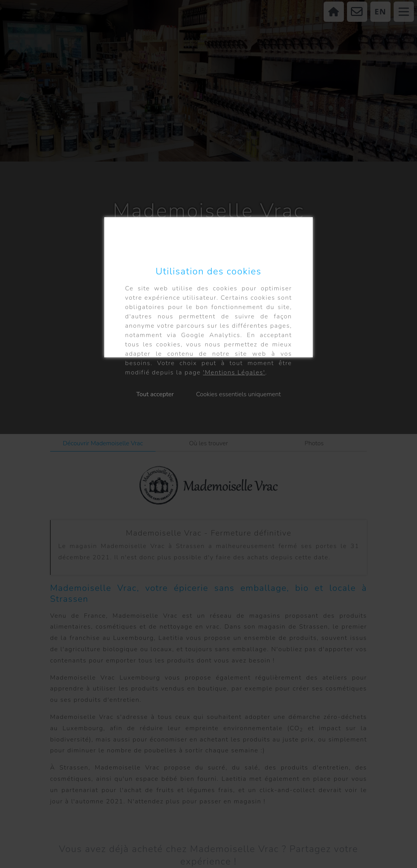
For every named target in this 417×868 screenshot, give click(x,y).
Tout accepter (155, 394)
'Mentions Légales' (234, 373)
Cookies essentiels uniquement (238, 394)
